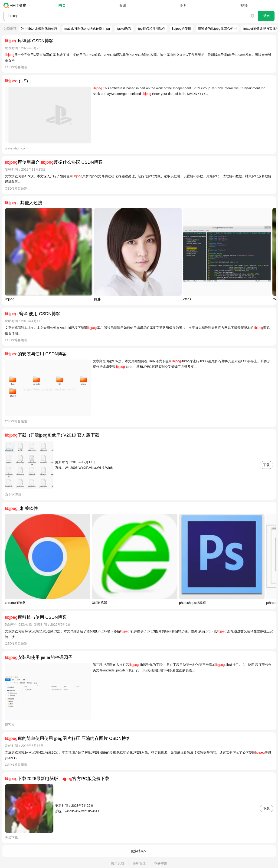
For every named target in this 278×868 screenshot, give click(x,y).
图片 (183, 5)
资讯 (123, 5)
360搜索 (16, 5)
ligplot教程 (124, 29)
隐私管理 (139, 863)
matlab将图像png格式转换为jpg (87, 29)
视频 (244, 5)
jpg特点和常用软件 (152, 29)
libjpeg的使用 (182, 29)
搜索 (266, 16)
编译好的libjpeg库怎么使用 (217, 29)
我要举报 (161, 863)
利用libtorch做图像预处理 (39, 29)
